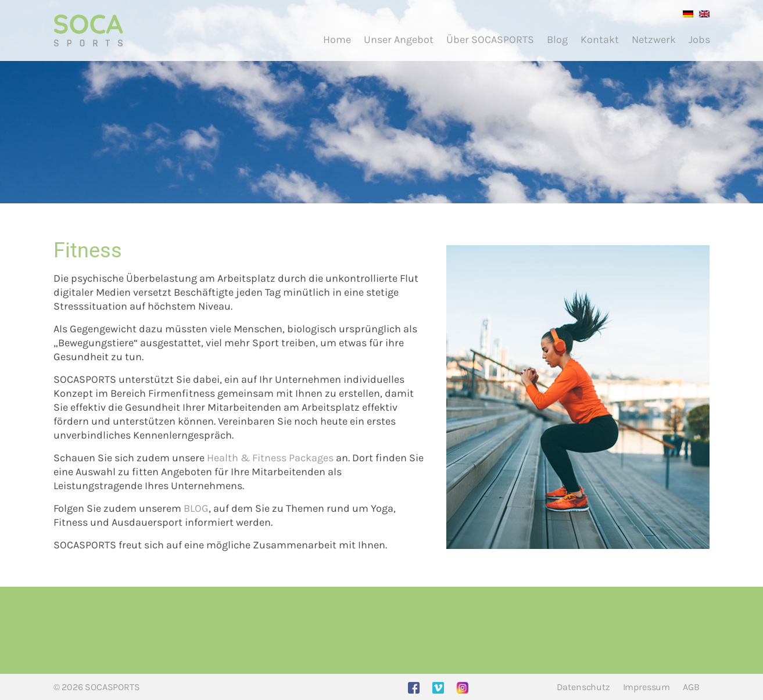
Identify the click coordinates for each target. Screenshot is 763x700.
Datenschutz (583, 687)
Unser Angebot (399, 40)
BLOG (196, 508)
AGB (691, 687)
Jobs (699, 40)
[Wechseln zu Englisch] (701, 13)
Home (337, 40)
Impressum (646, 687)
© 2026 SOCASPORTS (97, 687)
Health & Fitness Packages (270, 458)
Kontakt (600, 40)
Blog (557, 40)
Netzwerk (654, 40)
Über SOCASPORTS (490, 40)
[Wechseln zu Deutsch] (685, 13)
